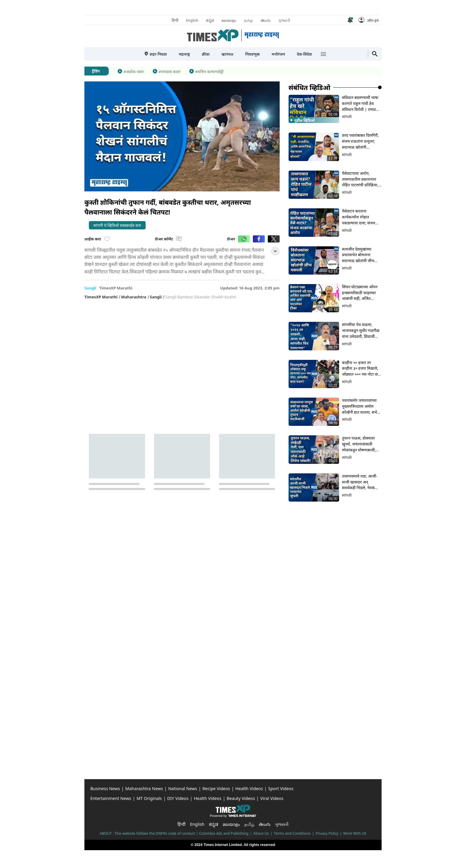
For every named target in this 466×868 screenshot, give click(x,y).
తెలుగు (266, 20)
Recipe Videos (216, 789)
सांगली (347, 117)
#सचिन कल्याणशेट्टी (209, 72)
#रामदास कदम (170, 72)
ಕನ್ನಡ (210, 20)
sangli (90, 288)
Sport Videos (281, 789)
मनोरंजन (278, 54)
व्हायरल (227, 54)
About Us (261, 833)
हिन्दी (175, 20)
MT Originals (149, 798)
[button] (369, 20)
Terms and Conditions (292, 833)
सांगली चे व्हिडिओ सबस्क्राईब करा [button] (117, 225)
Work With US (355, 833)
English (192, 20)
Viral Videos (272, 798)
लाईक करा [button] (97, 239)
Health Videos (249, 789)
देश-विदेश (304, 54)
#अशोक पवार (134, 72)
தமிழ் (248, 20)
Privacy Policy (327, 833)
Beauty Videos (241, 798)
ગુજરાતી (284, 20)
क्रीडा (206, 54)
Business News (105, 789)
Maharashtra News (144, 789)
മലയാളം (229, 20)
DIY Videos (178, 798)
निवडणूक (252, 54)
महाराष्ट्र (184, 54)
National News (183, 789)
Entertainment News (111, 798)
